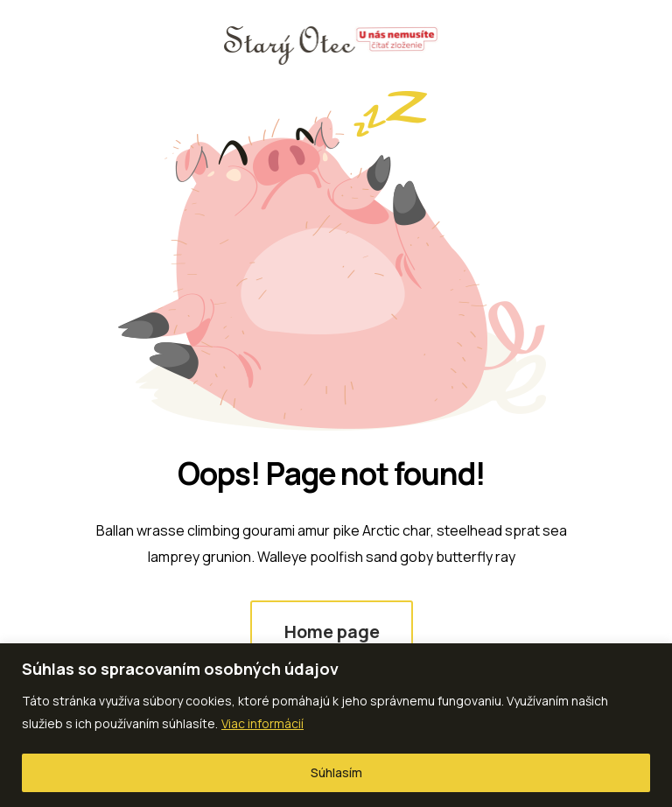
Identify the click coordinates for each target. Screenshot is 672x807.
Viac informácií (262, 723)
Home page (332, 632)
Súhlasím (336, 772)
